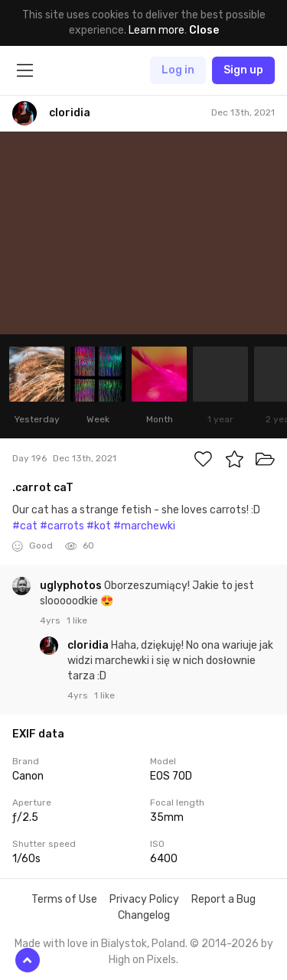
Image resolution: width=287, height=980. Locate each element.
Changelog (144, 915)
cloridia (89, 645)
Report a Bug (223, 899)
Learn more (157, 30)
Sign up (243, 70)
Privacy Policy (144, 899)
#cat (25, 526)
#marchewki (144, 526)
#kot (99, 526)
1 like (77, 620)
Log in (178, 70)
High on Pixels (142, 960)
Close (204, 30)
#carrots (62, 526)
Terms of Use (64, 899)
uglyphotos (72, 586)
